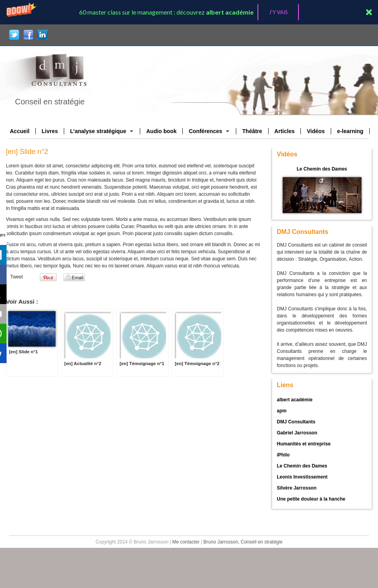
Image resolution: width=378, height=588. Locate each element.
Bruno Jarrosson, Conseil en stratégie (243, 542)
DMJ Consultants (296, 422)
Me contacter (186, 542)
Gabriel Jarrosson (297, 433)
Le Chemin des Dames (322, 169)
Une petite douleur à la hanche (311, 499)
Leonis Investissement (302, 477)
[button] (189, 12)
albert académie (295, 400)
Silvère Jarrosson (297, 488)
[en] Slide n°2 (27, 152)
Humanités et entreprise (304, 444)
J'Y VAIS (278, 12)
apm (282, 411)
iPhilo (283, 455)
